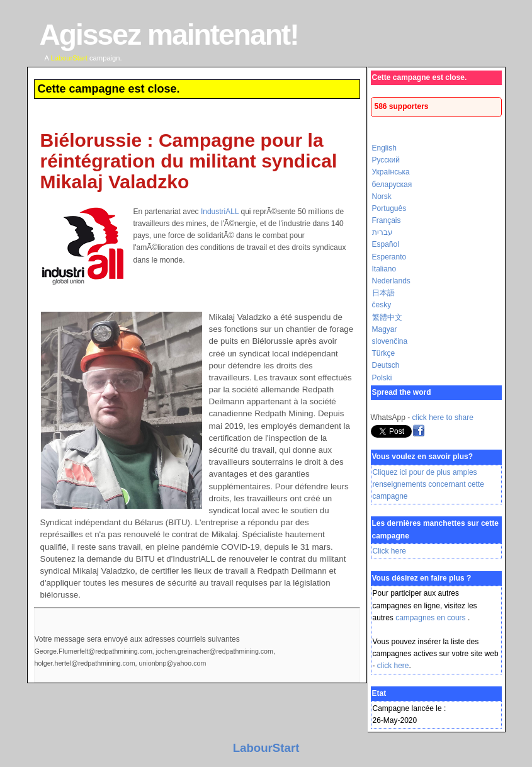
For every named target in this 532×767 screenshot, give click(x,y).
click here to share (443, 418)
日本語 (383, 293)
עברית (382, 232)
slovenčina (390, 341)
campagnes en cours (432, 618)
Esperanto (389, 257)
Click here (389, 551)
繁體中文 (387, 317)
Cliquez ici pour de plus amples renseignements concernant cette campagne (428, 484)
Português (389, 208)
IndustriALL (220, 212)
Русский (386, 160)
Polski (382, 378)
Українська (391, 172)
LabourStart (266, 748)
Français (387, 220)
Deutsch (386, 365)
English (384, 148)
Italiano (384, 269)
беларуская (392, 185)
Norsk (382, 196)
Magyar (385, 329)
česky (382, 305)
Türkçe (384, 353)
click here (393, 666)
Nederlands (391, 281)
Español (386, 244)
